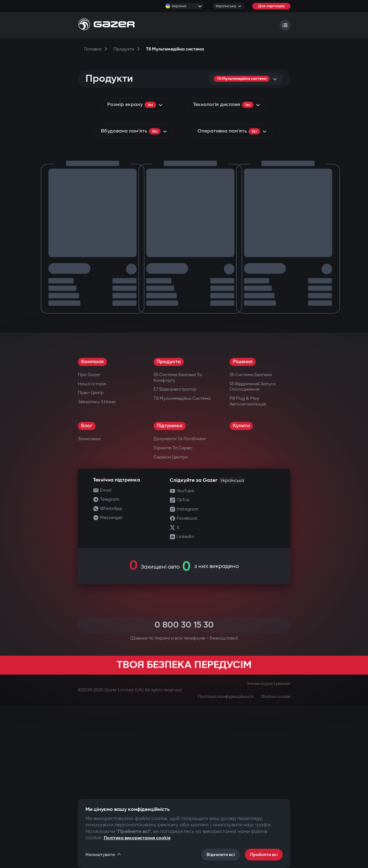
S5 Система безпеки (251, 537)
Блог (87, 588)
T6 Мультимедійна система (182, 561)
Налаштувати (104, 854)
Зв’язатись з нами (97, 564)
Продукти (169, 524)
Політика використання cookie (137, 838)
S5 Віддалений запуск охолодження (253, 549)
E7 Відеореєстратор (175, 552)
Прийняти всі (264, 855)
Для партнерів (271, 6)
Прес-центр (91, 555)
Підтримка (170, 588)
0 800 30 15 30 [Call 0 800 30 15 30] (184, 787)
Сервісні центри (171, 620)
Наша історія (92, 546)
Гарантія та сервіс (173, 610)
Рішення (243, 524)
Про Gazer (89, 537)
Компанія (92, 524)
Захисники (89, 601)
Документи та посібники (180, 601)
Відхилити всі (221, 855)
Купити (241, 588)
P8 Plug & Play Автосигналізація (248, 564)
